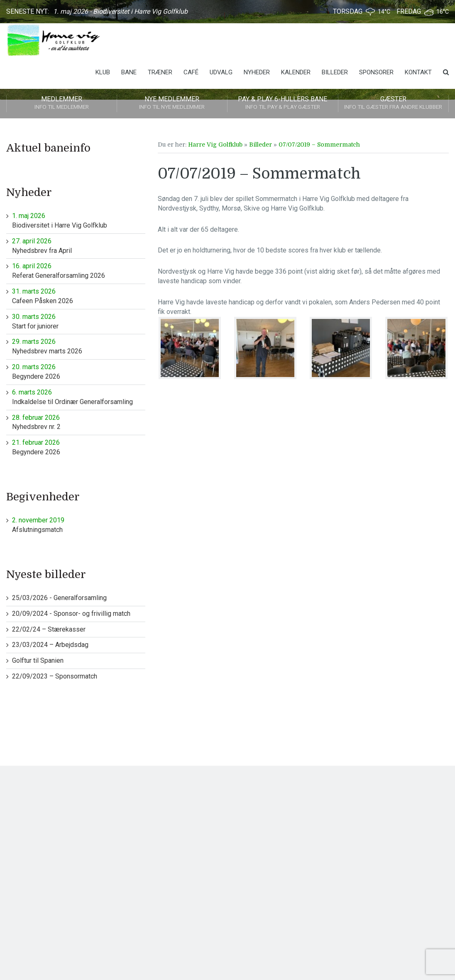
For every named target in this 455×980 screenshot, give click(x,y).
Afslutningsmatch (79, 525)
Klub (103, 72)
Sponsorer (376, 72)
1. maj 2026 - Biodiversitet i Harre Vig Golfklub (120, 11)
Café (191, 72)
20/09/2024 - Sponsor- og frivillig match (71, 614)
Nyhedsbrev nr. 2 (79, 422)
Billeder (335, 72)
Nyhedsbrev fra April (79, 246)
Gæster (394, 103)
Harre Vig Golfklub (215, 145)
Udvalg (221, 72)
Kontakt (418, 72)
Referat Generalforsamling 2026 (79, 271)
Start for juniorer (79, 321)
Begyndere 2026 (79, 371)
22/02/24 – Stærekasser (49, 629)
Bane (129, 72)
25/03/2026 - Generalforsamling (59, 598)
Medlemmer (62, 103)
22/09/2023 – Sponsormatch (55, 676)
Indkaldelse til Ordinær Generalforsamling (79, 397)
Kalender (296, 72)
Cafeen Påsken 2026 (79, 296)
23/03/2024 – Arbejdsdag (50, 645)
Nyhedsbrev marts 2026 (79, 346)
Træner (160, 72)
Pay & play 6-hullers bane (283, 103)
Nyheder (257, 72)
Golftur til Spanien (38, 660)
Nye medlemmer (172, 103)
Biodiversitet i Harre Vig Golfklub (79, 220)
